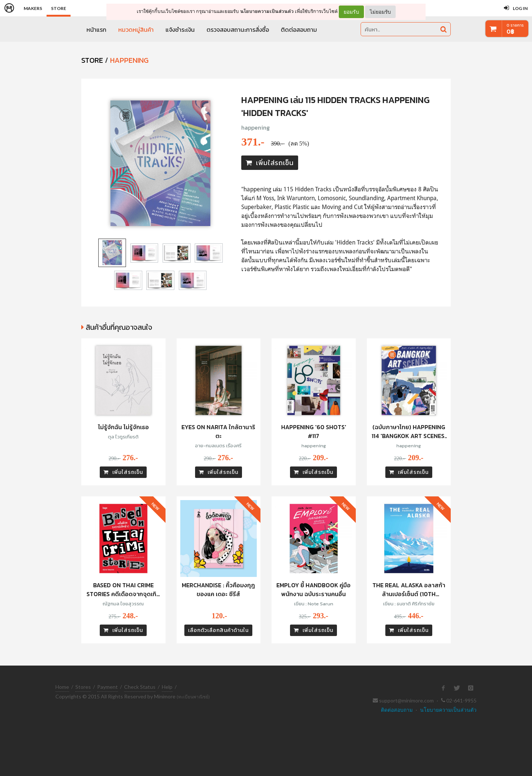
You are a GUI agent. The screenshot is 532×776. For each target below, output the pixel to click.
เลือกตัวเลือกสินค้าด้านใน (218, 630)
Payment (108, 687)
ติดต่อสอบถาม (299, 30)
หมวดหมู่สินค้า (136, 30)
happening (255, 127)
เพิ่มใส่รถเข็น (270, 163)
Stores (83, 687)
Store (59, 8)
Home (62, 687)
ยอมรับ (351, 12)
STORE (92, 60)
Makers (33, 8)
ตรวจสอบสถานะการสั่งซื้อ (238, 30)
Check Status (140, 687)
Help (167, 687)
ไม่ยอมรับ (380, 12)
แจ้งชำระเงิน (180, 30)
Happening (129, 60)
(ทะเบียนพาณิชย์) (193, 697)
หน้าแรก (96, 30)
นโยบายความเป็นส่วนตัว (267, 11)
